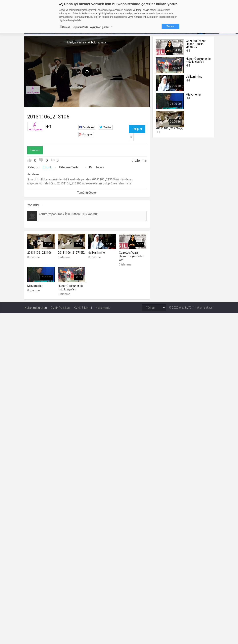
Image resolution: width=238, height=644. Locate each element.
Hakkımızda (103, 308)
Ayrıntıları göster (100, 27)
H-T (49, 126)
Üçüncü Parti (80, 27)
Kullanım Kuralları (36, 308)
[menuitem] (34, 90)
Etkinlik (48, 167)
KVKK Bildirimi (83, 308)
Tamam (170, 26)
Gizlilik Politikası (60, 308)
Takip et (137, 129)
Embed (35, 150)
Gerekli (65, 27)
